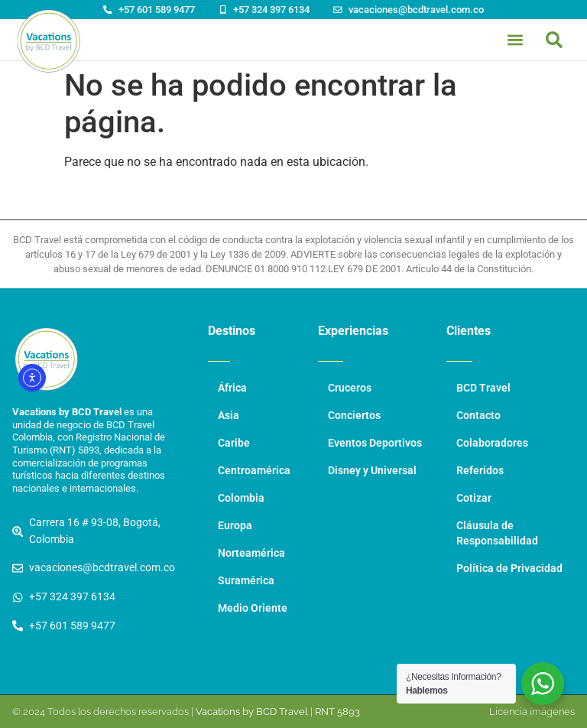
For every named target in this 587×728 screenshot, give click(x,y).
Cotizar (474, 498)
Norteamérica (251, 553)
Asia (229, 416)
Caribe (234, 443)
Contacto (478, 416)
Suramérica (246, 581)
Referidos (480, 471)
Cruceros (350, 388)
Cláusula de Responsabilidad (497, 533)
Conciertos (354, 416)
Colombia (241, 498)
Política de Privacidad (509, 569)
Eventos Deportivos (375, 443)
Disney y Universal (372, 471)
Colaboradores (492, 443)
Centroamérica (254, 471)
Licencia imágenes (532, 712)
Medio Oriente (253, 608)
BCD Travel (483, 388)
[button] (554, 40)
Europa (235, 526)
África (232, 388)
